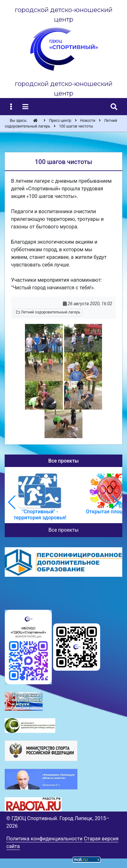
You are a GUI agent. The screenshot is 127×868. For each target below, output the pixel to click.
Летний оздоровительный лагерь (48, 312)
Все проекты (63, 530)
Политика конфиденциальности (44, 839)
